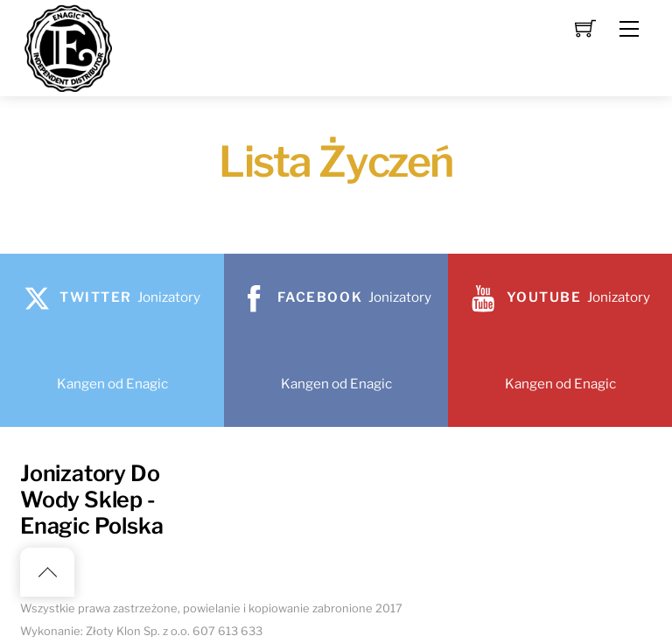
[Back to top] (47, 572)
